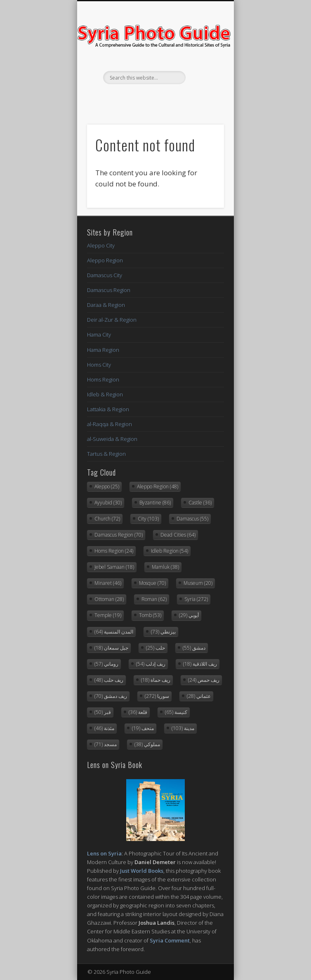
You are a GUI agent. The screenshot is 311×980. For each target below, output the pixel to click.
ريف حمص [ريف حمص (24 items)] (204, 680)
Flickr (171, 98)
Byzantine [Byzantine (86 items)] (155, 503)
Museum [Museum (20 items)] (198, 583)
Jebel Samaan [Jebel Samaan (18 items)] (114, 567)
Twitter (154, 98)
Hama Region (103, 350)
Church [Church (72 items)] (107, 519)
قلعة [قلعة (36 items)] (138, 712)
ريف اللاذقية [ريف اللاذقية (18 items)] (200, 664)
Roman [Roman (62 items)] (154, 599)
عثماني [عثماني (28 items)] (199, 696)
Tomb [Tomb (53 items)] (150, 615)
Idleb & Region (105, 394)
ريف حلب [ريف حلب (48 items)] (109, 680)
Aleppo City (101, 245)
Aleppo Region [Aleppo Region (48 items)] (158, 486)
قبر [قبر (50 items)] (103, 712)
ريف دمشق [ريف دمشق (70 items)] (111, 696)
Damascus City (105, 275)
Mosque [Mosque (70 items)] (152, 583)
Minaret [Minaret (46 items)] (108, 583)
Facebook (137, 98)
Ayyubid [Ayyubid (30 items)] (108, 503)
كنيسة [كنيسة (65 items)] (176, 712)
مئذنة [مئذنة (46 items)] (104, 728)
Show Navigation (204, 74)
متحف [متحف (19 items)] (143, 728)
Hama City (99, 335)
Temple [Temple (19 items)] (108, 615)
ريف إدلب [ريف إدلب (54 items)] (151, 664)
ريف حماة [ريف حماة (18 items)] (156, 680)
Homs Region (103, 379)
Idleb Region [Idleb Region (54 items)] (170, 551)
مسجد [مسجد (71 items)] (106, 744)
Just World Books (142, 871)
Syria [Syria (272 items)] (196, 599)
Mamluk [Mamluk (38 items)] (165, 567)
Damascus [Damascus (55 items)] (192, 519)
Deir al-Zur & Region (112, 320)
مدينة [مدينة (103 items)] (183, 728)
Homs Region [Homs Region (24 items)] (114, 551)
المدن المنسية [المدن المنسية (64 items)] (114, 632)
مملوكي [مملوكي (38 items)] (147, 744)
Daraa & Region (106, 305)
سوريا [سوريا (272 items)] (157, 696)
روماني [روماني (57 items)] (106, 664)
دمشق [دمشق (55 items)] (194, 648)
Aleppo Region (105, 260)
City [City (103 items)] (148, 519)
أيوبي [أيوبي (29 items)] (189, 615)
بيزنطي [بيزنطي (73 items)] (163, 632)
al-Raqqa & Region (110, 424)
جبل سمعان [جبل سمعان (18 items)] (111, 648)
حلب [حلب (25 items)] (155, 648)
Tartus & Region (106, 454)
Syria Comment (170, 940)
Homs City (99, 365)
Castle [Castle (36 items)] (200, 503)
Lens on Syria (104, 853)
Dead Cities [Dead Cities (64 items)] (178, 535)
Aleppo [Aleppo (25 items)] (107, 486)
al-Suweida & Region (112, 439)
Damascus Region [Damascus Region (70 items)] (119, 535)
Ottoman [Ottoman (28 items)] (109, 599)
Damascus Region (109, 290)
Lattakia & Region (108, 409)
